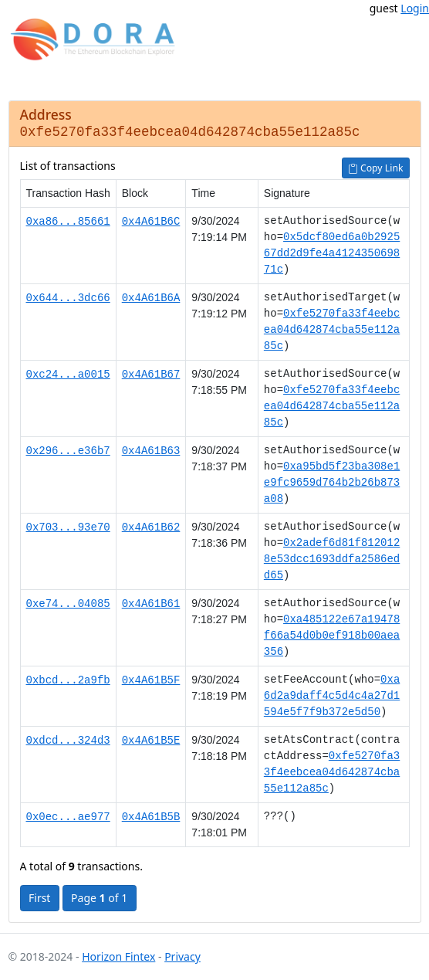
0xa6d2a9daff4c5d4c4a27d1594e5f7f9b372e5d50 (332, 696)
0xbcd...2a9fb (68, 680)
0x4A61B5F (151, 680)
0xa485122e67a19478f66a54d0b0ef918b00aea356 (332, 636)
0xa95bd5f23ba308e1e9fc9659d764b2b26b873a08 (332, 483)
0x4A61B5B (151, 817)
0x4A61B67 (151, 374)
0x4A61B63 (151, 451)
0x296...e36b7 (68, 451)
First (39, 898)
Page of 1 (99, 898)
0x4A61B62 (151, 527)
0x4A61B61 (151, 604)
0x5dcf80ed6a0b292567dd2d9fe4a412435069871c (332, 254)
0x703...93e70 (68, 527)
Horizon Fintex (118, 956)
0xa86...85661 (68, 221)
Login (415, 8)
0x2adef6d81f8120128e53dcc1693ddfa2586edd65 (332, 560)
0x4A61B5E (151, 740)
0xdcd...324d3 (68, 740)
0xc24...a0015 (68, 374)
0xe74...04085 (68, 604)
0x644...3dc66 (68, 298)
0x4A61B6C (151, 221)
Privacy (182, 956)
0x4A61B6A (151, 298)
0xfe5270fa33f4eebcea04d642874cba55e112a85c (332, 330)
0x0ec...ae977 (68, 817)
